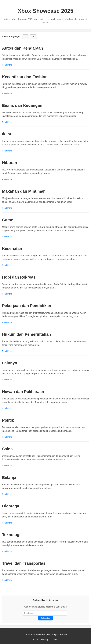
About (35, 640)
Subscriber (45, 618)
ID (25, 37)
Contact (55, 640)
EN (33, 37)
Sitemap (45, 640)
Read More (7, 65)
